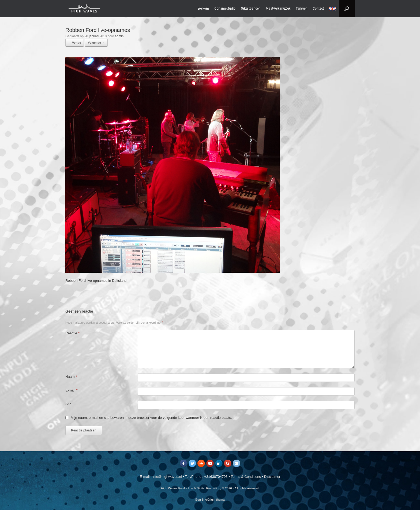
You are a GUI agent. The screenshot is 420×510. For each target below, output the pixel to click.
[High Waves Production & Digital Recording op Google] (228, 463)
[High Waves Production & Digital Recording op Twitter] (192, 463)
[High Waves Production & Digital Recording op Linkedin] (219, 463)
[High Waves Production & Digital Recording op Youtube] (210, 463)
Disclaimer (272, 477)
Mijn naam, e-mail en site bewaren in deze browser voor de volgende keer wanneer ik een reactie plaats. (151, 418)
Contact (318, 8)
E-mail (72, 390)
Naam (71, 377)
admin (119, 36)
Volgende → (96, 43)
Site (68, 404)
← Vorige (75, 43)
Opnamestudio (225, 8)
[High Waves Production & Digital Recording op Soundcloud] (201, 463)
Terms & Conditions (246, 477)
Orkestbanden (251, 8)
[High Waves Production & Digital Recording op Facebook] (183, 463)
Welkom (203, 8)
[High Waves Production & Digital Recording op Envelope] (237, 463)
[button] (347, 9)
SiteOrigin (209, 500)
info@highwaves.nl (167, 477)
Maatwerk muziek (278, 8)
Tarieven (301, 8)
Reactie (72, 333)
